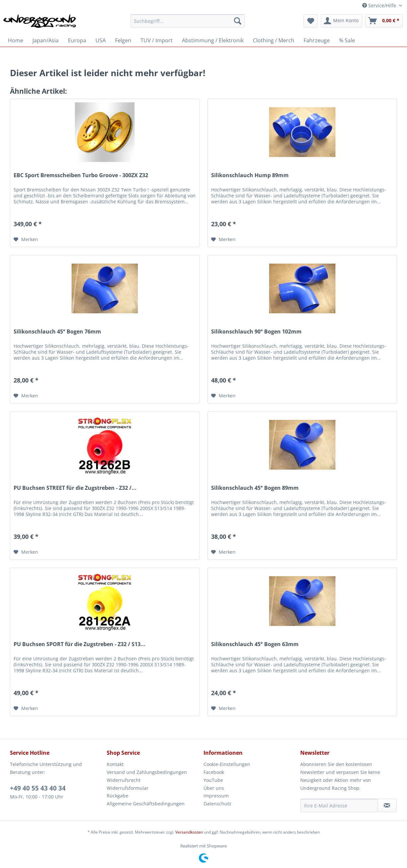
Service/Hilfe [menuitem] (380, 5)
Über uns (214, 788)
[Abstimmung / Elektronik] (213, 40)
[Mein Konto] (342, 21)
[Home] (16, 40)
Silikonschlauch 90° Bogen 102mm (256, 332)
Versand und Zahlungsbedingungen (147, 772)
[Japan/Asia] (46, 40)
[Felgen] (123, 40)
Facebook (214, 772)
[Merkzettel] (311, 21)
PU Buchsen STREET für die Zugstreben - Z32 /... (75, 488)
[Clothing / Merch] (274, 40)
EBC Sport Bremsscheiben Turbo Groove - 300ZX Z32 (81, 175)
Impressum (216, 796)
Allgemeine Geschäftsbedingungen (146, 804)
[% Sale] (347, 40)
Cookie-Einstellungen (227, 764)
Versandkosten (189, 832)
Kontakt (115, 764)
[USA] (101, 40)
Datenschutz (217, 804)
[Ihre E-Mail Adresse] (339, 805)
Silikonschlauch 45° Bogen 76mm (57, 332)
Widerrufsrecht (124, 780)
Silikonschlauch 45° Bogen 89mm (255, 488)
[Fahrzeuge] (317, 40)
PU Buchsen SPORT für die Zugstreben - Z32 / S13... (80, 644)
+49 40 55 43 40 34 (38, 788)
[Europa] (77, 40)
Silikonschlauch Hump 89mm (250, 175)
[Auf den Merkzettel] (26, 239)
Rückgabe (117, 796)
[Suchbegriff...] (188, 21)
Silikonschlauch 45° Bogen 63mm (255, 644)
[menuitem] (188, 24)
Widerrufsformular (128, 788)
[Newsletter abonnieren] (387, 805)
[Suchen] (238, 21)
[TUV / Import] (157, 40)
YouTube (213, 780)
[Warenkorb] (384, 21)
